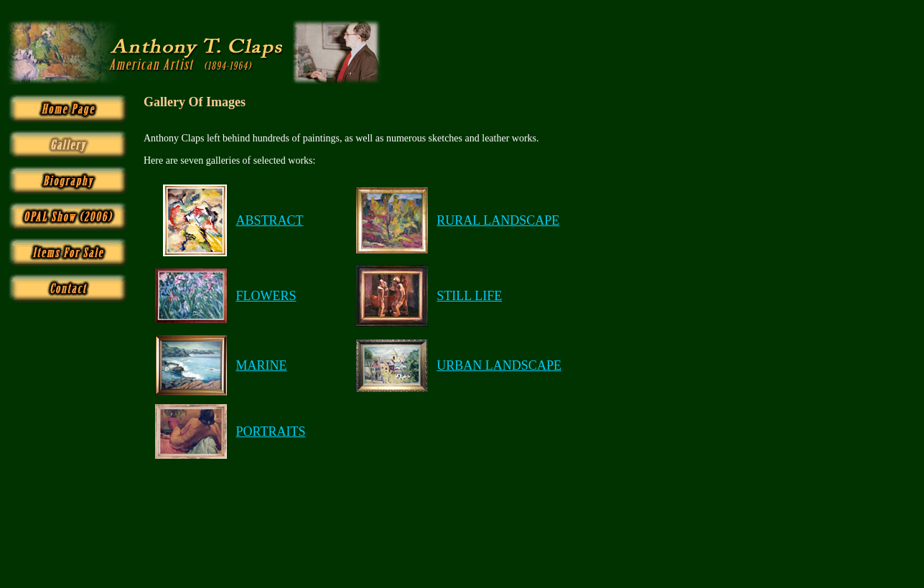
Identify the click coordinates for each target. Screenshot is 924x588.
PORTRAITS (270, 431)
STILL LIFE (469, 296)
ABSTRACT (269, 220)
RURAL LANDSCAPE (498, 220)
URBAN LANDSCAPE (499, 365)
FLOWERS (266, 296)
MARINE (261, 365)
